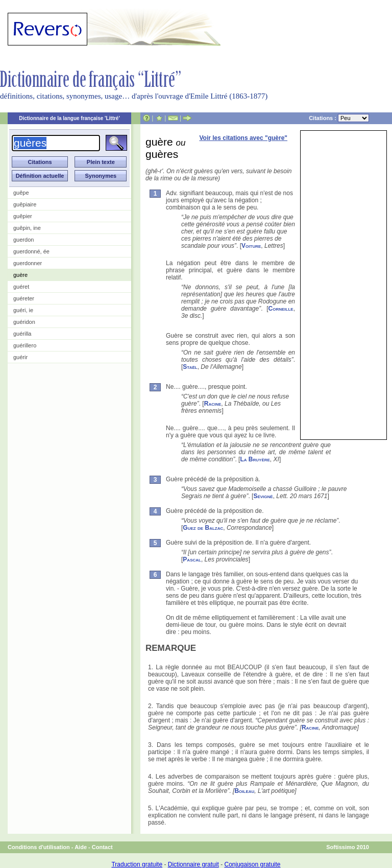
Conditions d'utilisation (39, 847)
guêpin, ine (27, 228)
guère (20, 275)
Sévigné (263, 496)
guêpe (21, 193)
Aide (81, 847)
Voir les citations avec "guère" (243, 138)
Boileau (244, 791)
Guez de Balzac (203, 528)
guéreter (24, 298)
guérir (20, 357)
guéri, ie (23, 310)
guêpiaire (25, 204)
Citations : (339, 118)
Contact (102, 847)
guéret (21, 287)
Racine (213, 404)
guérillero (25, 345)
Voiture (251, 246)
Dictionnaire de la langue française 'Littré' (69, 118)
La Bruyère (255, 459)
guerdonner (28, 263)
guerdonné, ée (31, 251)
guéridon (24, 322)
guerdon (23, 240)
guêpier (23, 216)
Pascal (192, 559)
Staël (190, 367)
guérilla (22, 334)
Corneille (281, 309)
